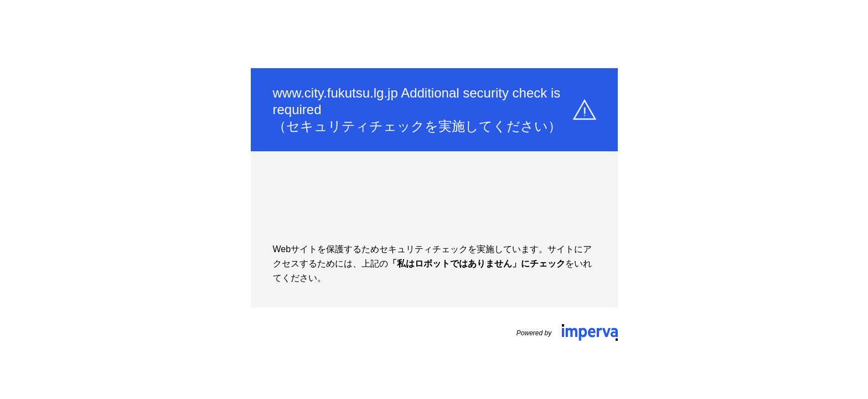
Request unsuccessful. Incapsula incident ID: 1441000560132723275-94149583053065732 (434, 199)
